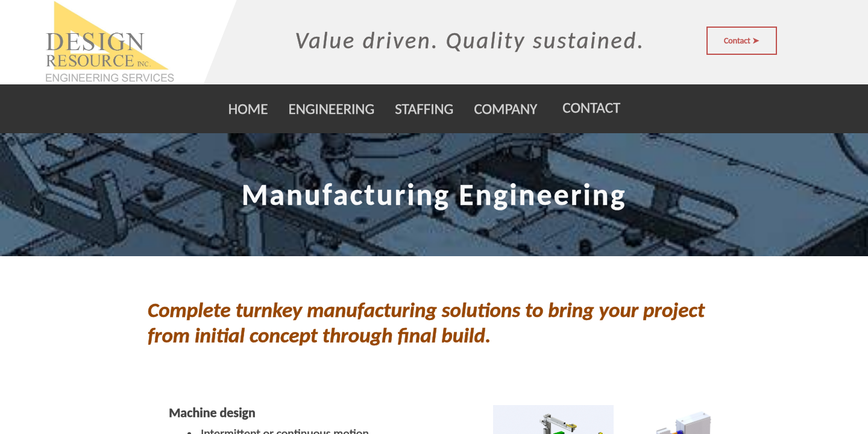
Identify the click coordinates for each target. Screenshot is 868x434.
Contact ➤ (742, 41)
